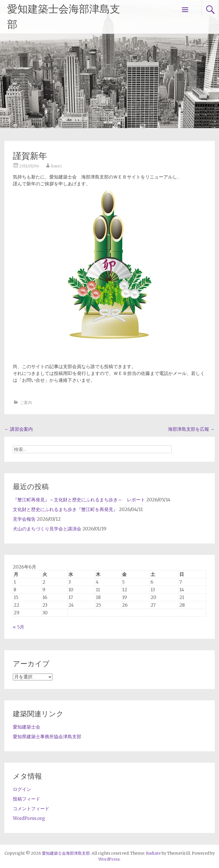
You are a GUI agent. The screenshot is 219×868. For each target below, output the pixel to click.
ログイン (22, 789)
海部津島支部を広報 (191, 429)
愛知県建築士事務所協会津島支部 (47, 736)
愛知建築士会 (27, 727)
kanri (56, 166)
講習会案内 (19, 429)
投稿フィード (27, 799)
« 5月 (19, 627)
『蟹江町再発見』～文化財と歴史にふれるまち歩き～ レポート (79, 500)
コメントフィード (31, 809)
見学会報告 (24, 519)
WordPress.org (29, 818)
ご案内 (26, 403)
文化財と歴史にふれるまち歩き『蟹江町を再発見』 (65, 509)
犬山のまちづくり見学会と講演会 (47, 529)
